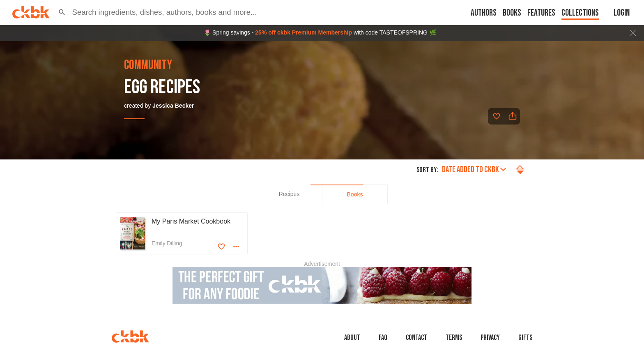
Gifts (525, 338)
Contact (416, 338)
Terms (454, 338)
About (352, 338)
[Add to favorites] (497, 116)
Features (541, 13)
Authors (484, 13)
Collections (580, 13)
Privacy (490, 338)
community (148, 65)
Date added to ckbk (474, 170)
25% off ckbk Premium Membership (304, 32)
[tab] (289, 194)
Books (512, 13)
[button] (62, 12)
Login (622, 13)
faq (383, 338)
